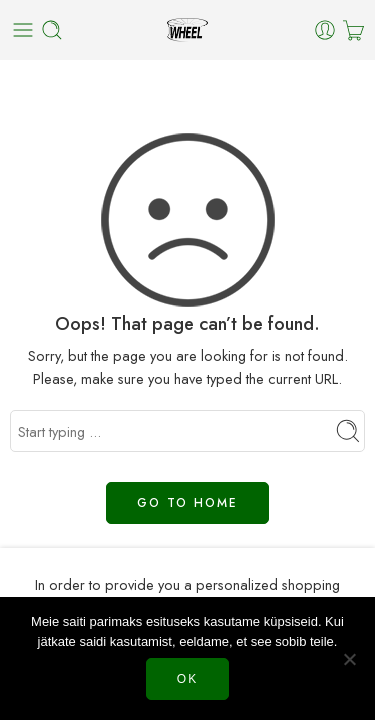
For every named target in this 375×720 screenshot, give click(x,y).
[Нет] (350, 659)
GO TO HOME (187, 503)
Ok (187, 679)
